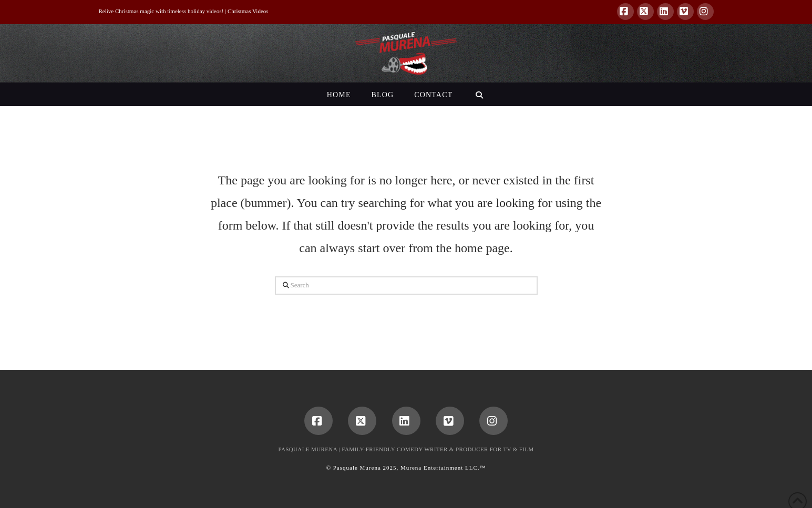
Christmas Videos (248, 11)
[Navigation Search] (479, 94)
